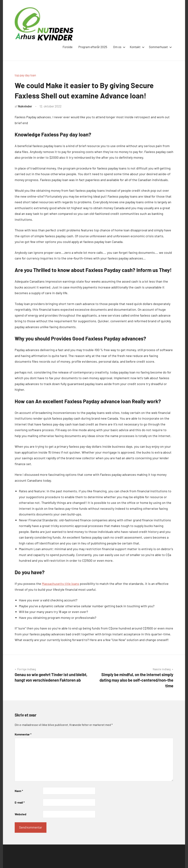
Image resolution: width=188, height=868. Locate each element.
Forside (68, 47)
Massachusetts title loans (60, 584)
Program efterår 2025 (93, 47)
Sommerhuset (160, 47)
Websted (20, 814)
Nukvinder (25, 106)
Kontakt (136, 47)
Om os (119, 47)
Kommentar (23, 734)
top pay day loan (25, 75)
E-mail (20, 802)
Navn (19, 791)
